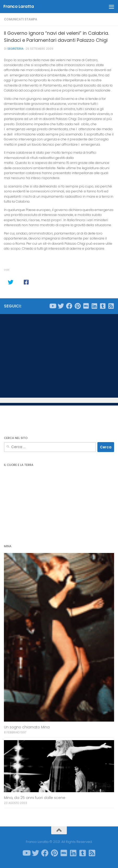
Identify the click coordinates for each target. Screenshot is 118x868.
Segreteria (15, 49)
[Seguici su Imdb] (86, 306)
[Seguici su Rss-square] (111, 306)
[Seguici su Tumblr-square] (103, 306)
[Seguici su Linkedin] (94, 306)
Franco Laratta (19, 6)
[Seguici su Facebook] (69, 306)
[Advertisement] (59, 356)
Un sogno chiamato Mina (27, 727)
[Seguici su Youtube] (52, 306)
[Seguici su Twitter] (61, 306)
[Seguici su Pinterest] (78, 306)
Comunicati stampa (20, 19)
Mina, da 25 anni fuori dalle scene (35, 798)
